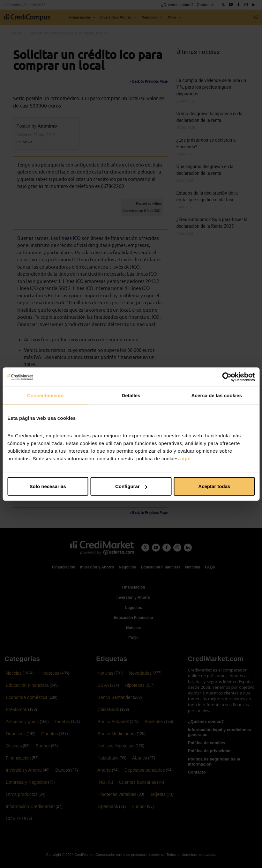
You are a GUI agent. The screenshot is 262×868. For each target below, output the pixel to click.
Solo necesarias (48, 486)
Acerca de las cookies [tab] (217, 395)
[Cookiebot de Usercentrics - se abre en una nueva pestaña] (227, 377)
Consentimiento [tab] (45, 395)
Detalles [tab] (131, 395)
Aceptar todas (214, 486)
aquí (186, 459)
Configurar (131, 486)
